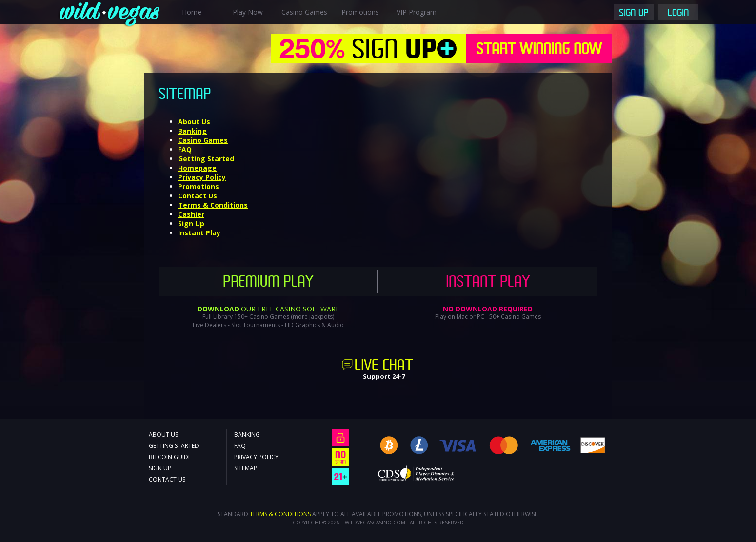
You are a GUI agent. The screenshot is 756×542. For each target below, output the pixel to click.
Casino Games (304, 12)
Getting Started (206, 159)
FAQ (185, 149)
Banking (192, 131)
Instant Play (199, 233)
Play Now (248, 12)
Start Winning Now (539, 50)
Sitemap (246, 468)
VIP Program (417, 12)
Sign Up (634, 14)
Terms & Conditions (213, 205)
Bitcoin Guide (170, 457)
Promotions (360, 12)
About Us (194, 122)
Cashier (191, 214)
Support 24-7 (384, 370)
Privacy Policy (202, 177)
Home (192, 12)
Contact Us (198, 196)
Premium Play (268, 283)
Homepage (197, 168)
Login (678, 14)
